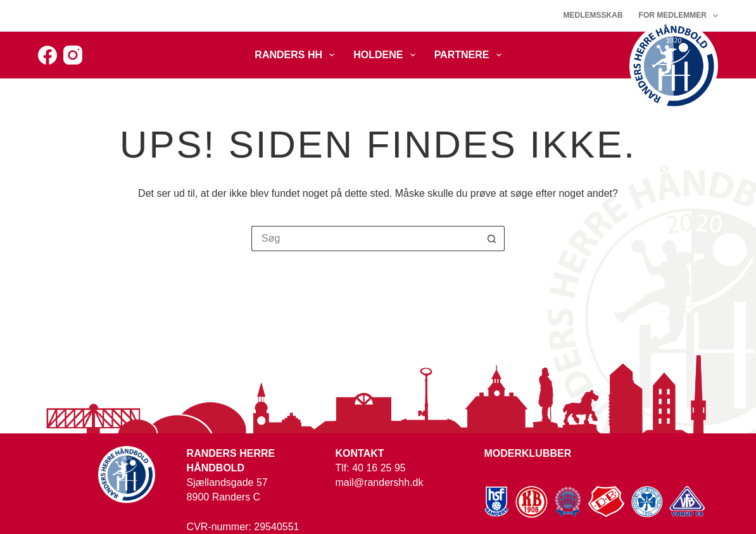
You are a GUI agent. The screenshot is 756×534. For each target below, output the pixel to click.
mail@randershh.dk (380, 482)
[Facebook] (47, 55)
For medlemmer (679, 16)
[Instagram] (73, 55)
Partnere (470, 55)
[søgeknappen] (492, 239)
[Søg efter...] (365, 239)
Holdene (387, 55)
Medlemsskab (593, 15)
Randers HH (297, 55)
